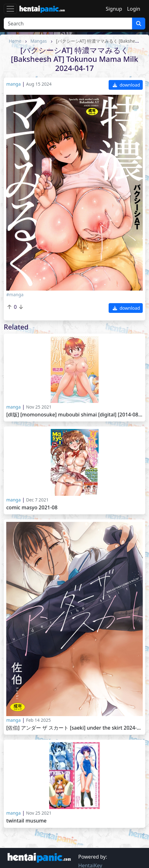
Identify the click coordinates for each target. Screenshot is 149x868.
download (126, 85)
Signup (114, 9)
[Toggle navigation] (10, 9)
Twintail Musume (26, 821)
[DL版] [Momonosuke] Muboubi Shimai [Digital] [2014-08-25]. (74, 415)
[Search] (68, 24)
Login (134, 9)
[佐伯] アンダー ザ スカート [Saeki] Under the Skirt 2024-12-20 (74, 728)
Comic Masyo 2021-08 (32, 508)
